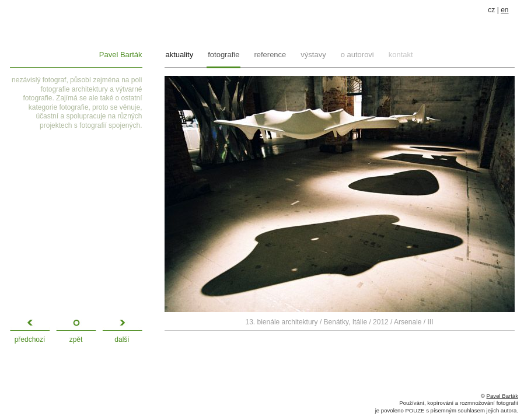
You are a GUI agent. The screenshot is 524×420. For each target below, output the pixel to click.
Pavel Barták (121, 55)
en (504, 10)
